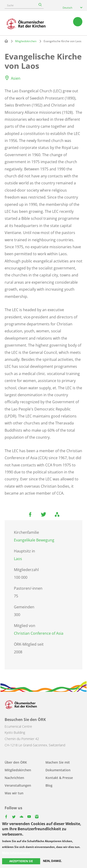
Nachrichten (14, 778)
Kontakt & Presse (59, 778)
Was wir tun (14, 793)
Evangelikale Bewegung (34, 540)
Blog (49, 785)
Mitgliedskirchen (26, 41)
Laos (18, 559)
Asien (16, 78)
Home (6, 41)
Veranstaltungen (18, 785)
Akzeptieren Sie (21, 861)
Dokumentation (58, 770)
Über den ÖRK (16, 762)
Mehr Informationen (16, 853)
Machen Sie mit (58, 762)
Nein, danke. (52, 861)
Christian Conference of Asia (39, 633)
